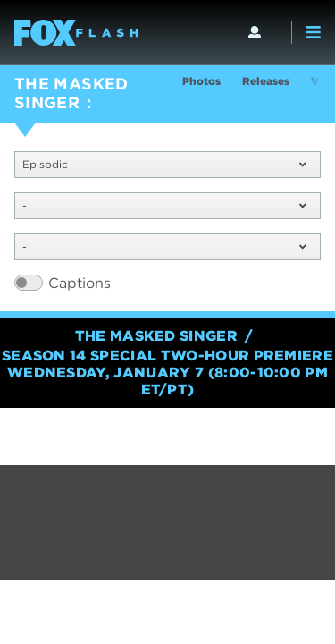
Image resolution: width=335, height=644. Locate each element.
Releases (266, 81)
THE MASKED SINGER (71, 93)
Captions (80, 283)
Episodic (164, 164)
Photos (201, 81)
